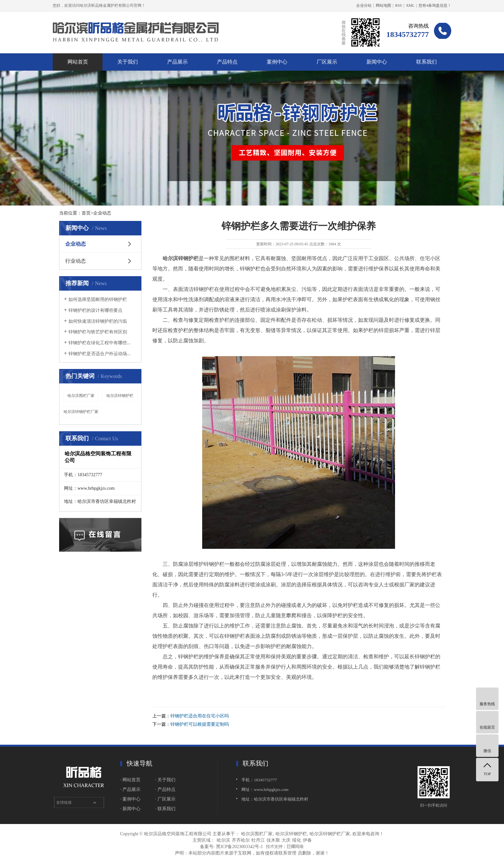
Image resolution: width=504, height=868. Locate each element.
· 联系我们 (165, 809)
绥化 (297, 840)
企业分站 (364, 5)
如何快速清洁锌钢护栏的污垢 (98, 321)
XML (410, 5)
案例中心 (277, 62)
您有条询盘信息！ (435, 5)
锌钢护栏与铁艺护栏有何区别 (98, 332)
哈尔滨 (223, 840)
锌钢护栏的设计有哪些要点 (95, 310)
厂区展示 (327, 62)
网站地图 (383, 5)
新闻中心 (377, 62)
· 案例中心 (130, 799)
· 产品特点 (165, 789)
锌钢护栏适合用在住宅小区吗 (200, 716)
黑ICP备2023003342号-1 (239, 847)
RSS (398, 5)
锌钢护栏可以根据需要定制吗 (200, 724)
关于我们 (128, 62)
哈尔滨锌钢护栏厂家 (81, 412)
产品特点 (227, 62)
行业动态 (76, 261)
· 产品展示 (130, 789)
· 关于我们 (165, 780)
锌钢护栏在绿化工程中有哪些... (99, 343)
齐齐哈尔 (241, 840)
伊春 (307, 840)
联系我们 (427, 62)
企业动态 (76, 244)
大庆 (286, 840)
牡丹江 (258, 840)
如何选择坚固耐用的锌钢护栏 (98, 299)
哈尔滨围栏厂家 (81, 396)
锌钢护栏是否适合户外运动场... (99, 354)
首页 (86, 213)
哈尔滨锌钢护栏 (120, 396)
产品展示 (177, 62)
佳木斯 (273, 840)
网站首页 (78, 62)
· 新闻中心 (130, 809)
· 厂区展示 (165, 799)
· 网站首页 (130, 780)
